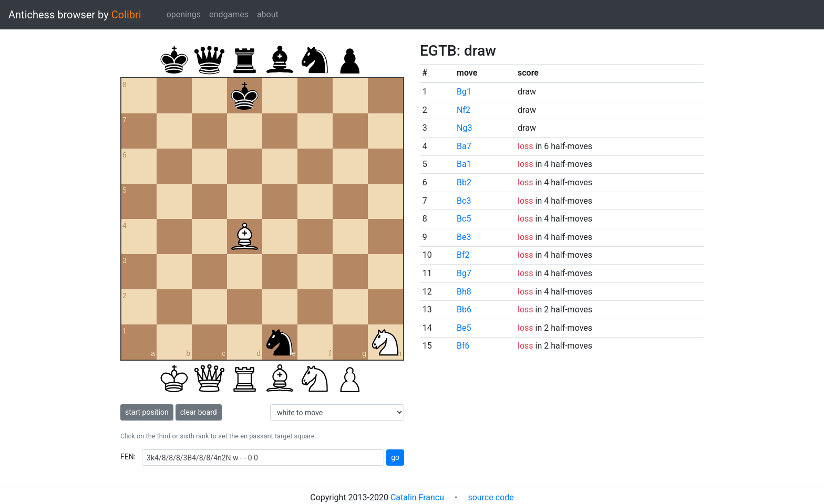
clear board (199, 412)
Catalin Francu (417, 497)
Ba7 (464, 146)
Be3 (464, 237)
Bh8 (464, 292)
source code (491, 497)
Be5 (464, 328)
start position (147, 412)
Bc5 (464, 219)
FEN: (128, 457)
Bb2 (464, 182)
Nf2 (463, 110)
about (268, 14)
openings (184, 14)
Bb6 (464, 309)
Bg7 (464, 273)
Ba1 (464, 164)
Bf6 (463, 346)
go (395, 457)
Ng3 (464, 128)
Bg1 (464, 92)
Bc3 (464, 201)
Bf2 (463, 255)
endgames (229, 14)
